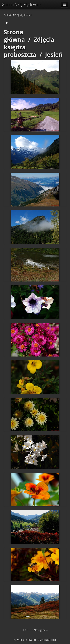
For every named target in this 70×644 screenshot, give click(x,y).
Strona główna (14, 36)
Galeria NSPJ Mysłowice (21, 5)
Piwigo (32, 640)
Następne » (41, 630)
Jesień (54, 54)
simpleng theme (47, 640)
